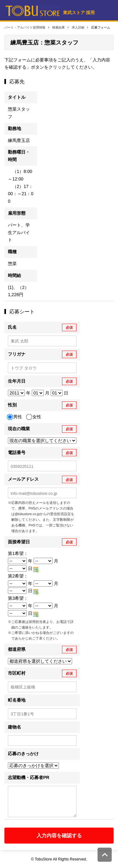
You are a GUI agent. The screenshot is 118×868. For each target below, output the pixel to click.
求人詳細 (78, 27)
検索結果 (59, 27)
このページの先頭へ (105, 855)
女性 (34, 417)
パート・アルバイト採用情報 (25, 27)
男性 (15, 417)
